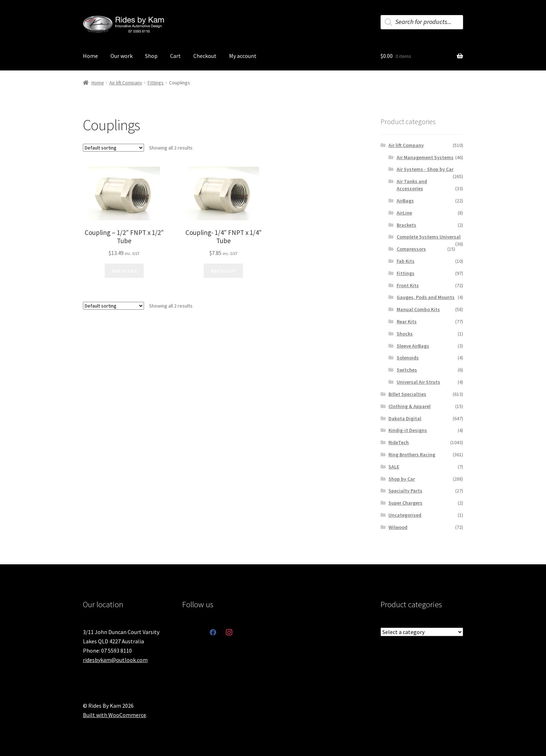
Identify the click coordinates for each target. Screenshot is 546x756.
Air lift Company (126, 83)
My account (243, 56)
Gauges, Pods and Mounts (426, 297)
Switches (407, 370)
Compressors (411, 249)
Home (90, 56)
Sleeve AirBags (413, 346)
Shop (151, 56)
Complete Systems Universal (429, 237)
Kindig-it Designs (408, 430)
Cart (175, 56)
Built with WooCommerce (115, 715)
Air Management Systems (425, 157)
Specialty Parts (405, 491)
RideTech (399, 442)
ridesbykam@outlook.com (115, 660)
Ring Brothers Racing (412, 455)
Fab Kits (406, 261)
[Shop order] (113, 148)
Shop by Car (402, 479)
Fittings (156, 83)
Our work (121, 56)
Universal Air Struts (418, 382)
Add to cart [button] (124, 271)
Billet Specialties (407, 394)
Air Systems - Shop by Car (425, 169)
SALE (394, 467)
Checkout (205, 56)
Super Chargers (405, 503)
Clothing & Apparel (409, 406)
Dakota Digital (405, 418)
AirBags (405, 201)
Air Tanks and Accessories (412, 185)
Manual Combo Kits (418, 309)
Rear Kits (407, 321)
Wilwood (398, 527)
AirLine (404, 213)
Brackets (406, 225)
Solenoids (408, 358)
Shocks (405, 334)
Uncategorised (405, 515)
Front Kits (408, 285)
